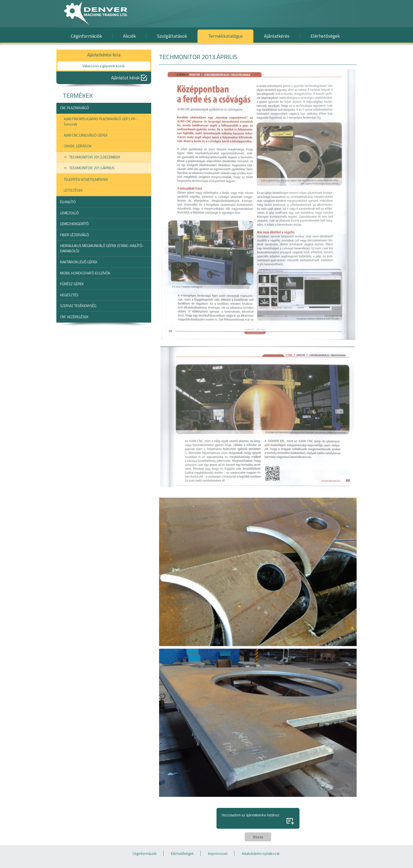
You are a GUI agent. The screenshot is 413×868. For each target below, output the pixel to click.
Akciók (129, 36)
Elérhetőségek (325, 36)
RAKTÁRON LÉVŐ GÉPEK (79, 262)
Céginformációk (86, 36)
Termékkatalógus (225, 36)
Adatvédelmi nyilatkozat (261, 853)
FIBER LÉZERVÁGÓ (75, 235)
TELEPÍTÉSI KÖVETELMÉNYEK (86, 179)
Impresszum (218, 853)
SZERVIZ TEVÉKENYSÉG (78, 306)
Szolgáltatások (172, 36)
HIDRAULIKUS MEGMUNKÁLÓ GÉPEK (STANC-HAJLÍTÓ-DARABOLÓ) (102, 248)
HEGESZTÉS (69, 295)
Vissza (258, 837)
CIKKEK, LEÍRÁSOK (78, 146)
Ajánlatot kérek (129, 78)
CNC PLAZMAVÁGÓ (75, 108)
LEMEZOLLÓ (69, 213)
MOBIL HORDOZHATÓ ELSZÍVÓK (85, 273)
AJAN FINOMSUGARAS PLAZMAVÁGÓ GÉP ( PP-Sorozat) (100, 121)
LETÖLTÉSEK (73, 190)
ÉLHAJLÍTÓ (68, 202)
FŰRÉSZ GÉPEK (72, 284)
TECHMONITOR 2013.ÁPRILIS (92, 168)
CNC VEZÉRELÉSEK (74, 317)
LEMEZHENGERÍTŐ (74, 224)
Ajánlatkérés (277, 36)
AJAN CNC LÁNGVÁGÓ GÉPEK (86, 135)
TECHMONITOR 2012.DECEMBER (95, 157)
